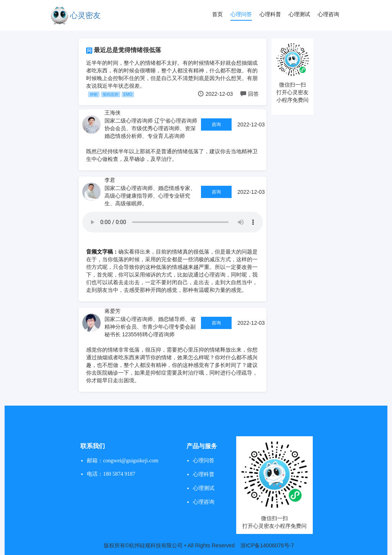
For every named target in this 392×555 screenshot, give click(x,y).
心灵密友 (85, 15)
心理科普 (270, 14)
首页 (217, 14)
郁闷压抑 (111, 94)
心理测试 (299, 14)
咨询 (216, 124)
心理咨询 (328, 14)
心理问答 (241, 14)
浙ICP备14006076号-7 (267, 545)
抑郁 (94, 94)
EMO (128, 94)
